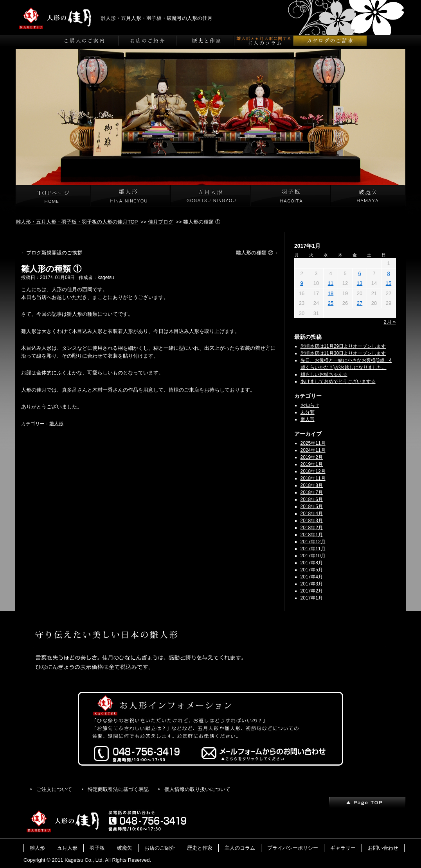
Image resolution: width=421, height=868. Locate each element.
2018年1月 (312, 535)
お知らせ (310, 405)
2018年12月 (313, 471)
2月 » (390, 322)
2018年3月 (312, 521)
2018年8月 (312, 485)
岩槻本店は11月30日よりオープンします (343, 353)
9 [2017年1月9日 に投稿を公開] (301, 283)
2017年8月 (312, 563)
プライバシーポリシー (293, 848)
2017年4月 (312, 577)
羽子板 (97, 848)
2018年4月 (312, 514)
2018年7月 (312, 492)
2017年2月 (312, 591)
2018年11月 (313, 478)
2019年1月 (312, 464)
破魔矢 (125, 848)
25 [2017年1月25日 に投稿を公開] (331, 303)
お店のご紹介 (160, 848)
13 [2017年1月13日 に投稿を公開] (360, 283)
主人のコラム (240, 848)
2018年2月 (312, 528)
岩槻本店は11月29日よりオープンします (343, 346)
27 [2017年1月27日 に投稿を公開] (360, 303)
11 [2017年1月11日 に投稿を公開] (331, 283)
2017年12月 (313, 542)
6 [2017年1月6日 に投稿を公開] (359, 273)
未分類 (308, 412)
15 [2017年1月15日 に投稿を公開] (389, 283)
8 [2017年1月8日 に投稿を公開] (388, 273)
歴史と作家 (200, 848)
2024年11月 (313, 450)
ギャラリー (343, 848)
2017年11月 (313, 549)
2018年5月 (312, 506)
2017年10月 (313, 556)
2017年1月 (312, 598)
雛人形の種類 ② (255, 253)
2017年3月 (312, 584)
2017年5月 (312, 570)
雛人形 (56, 424)
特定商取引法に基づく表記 (118, 789)
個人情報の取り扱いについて (197, 789)
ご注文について (54, 789)
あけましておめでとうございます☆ (338, 381)
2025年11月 (313, 443)
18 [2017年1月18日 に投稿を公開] (331, 293)
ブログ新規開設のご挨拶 (54, 253)
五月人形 (67, 848)
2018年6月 (312, 499)
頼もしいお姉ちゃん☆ (324, 374)
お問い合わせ (383, 848)
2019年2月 (312, 457)
